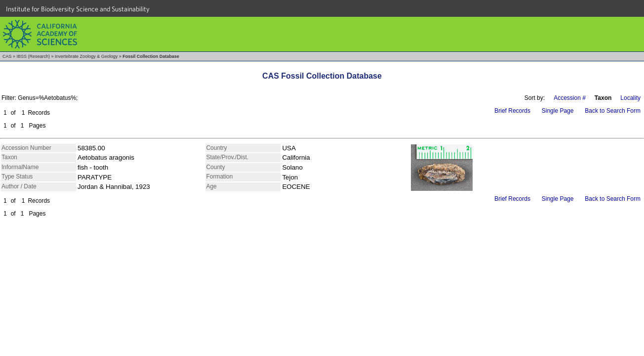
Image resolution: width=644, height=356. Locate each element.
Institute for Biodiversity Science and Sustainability (78, 9)
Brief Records (512, 111)
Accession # (570, 98)
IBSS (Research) (34, 56)
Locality (630, 98)
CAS (7, 56)
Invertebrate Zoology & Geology (86, 56)
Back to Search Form (613, 111)
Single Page (558, 111)
